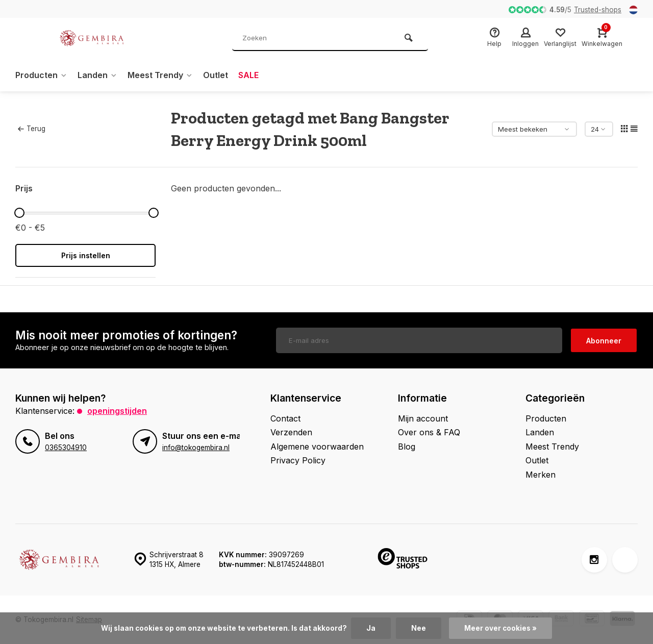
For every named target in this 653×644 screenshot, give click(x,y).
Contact (285, 418)
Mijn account (423, 418)
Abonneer (604, 341)
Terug (32, 129)
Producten (41, 75)
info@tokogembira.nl (196, 448)
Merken (541, 475)
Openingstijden (117, 411)
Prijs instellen (86, 255)
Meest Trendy (160, 75)
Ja (371, 628)
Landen (97, 75)
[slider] (19, 213)
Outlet (216, 75)
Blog (407, 447)
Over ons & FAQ (429, 432)
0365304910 (66, 448)
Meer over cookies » (500, 628)
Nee (419, 628)
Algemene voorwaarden (317, 447)
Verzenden (291, 432)
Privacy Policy (298, 460)
